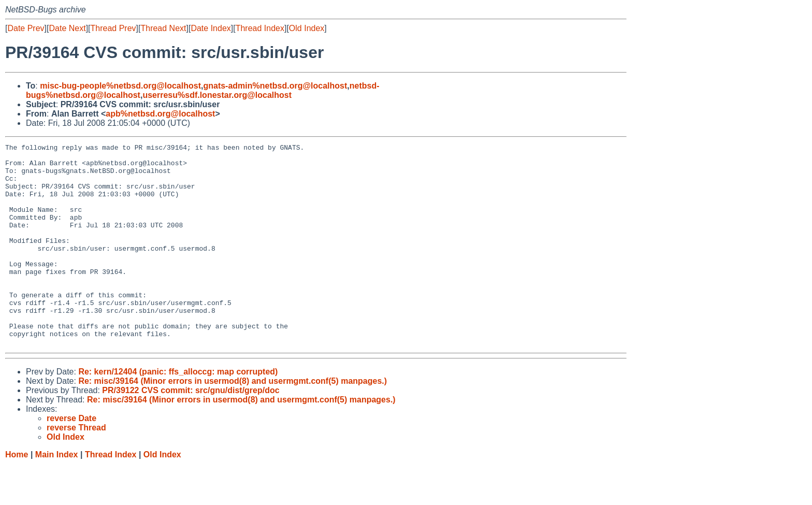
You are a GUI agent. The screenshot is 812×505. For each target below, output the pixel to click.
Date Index (211, 28)
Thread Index (260, 28)
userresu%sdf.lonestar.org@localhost (217, 95)
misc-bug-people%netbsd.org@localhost (120, 86)
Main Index (57, 495)
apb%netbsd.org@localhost (160, 114)
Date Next (67, 28)
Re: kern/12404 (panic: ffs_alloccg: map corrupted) (178, 412)
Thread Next (163, 28)
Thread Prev (113, 28)
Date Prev (26, 28)
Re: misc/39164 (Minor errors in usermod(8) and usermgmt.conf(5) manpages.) (233, 421)
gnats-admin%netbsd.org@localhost (275, 86)
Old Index (307, 28)
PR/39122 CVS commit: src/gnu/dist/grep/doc (191, 431)
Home (17, 495)
